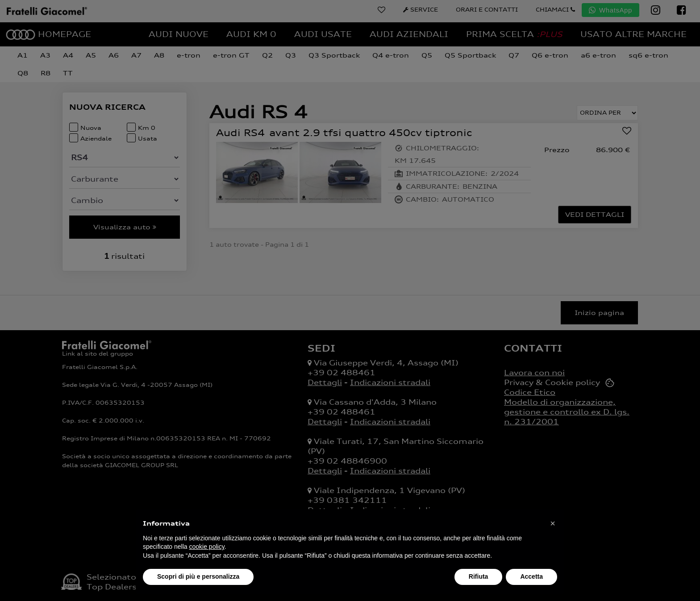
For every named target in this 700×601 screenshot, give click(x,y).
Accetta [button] (531, 576)
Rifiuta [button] (479, 576)
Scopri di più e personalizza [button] (198, 576)
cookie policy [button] (207, 547)
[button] (553, 523)
